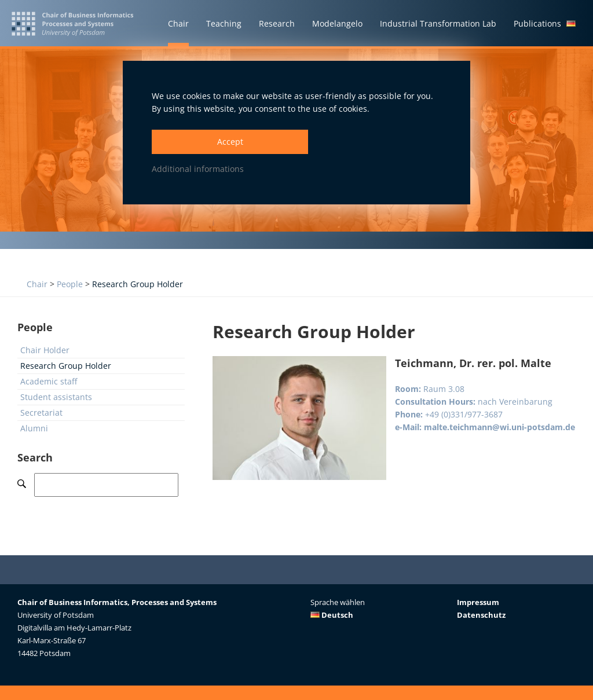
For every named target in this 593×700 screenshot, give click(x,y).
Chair (37, 284)
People (70, 284)
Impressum (478, 602)
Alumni (34, 428)
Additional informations (198, 169)
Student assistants (56, 397)
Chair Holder (45, 350)
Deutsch (332, 615)
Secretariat (41, 413)
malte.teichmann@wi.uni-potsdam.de (499, 427)
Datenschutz (481, 615)
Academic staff (49, 381)
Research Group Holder (138, 284)
